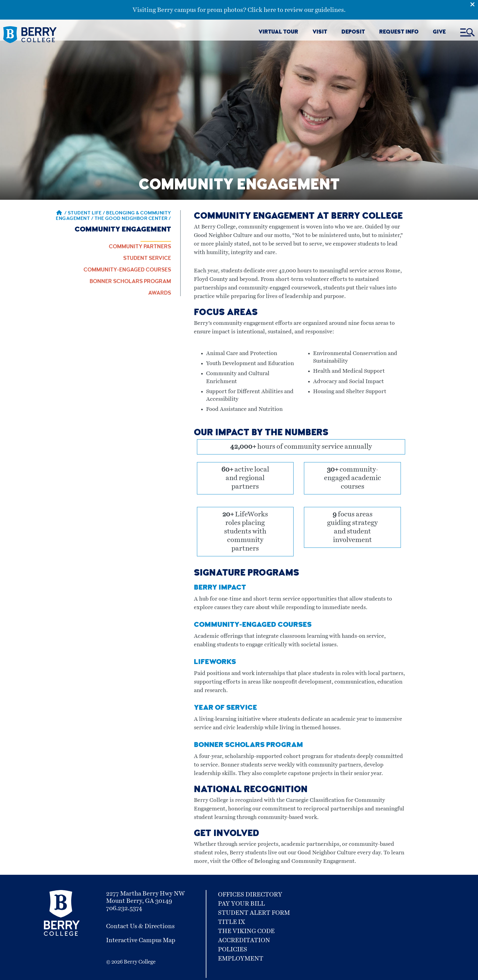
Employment (241, 959)
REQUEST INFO (399, 32)
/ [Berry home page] (62, 214)
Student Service (147, 259)
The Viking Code (246, 931)
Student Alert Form (254, 913)
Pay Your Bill (241, 904)
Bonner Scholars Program (130, 282)
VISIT (320, 32)
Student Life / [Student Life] (87, 214)
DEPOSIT (353, 32)
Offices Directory (250, 895)
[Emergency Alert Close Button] (474, 4)
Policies (233, 949)
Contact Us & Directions (140, 926)
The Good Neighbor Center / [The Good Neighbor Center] (133, 219)
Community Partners (140, 247)
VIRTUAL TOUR (278, 32)
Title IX (232, 922)
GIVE (439, 32)
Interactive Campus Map (141, 940)
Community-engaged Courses (127, 270)
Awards (160, 293)
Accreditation (244, 940)
